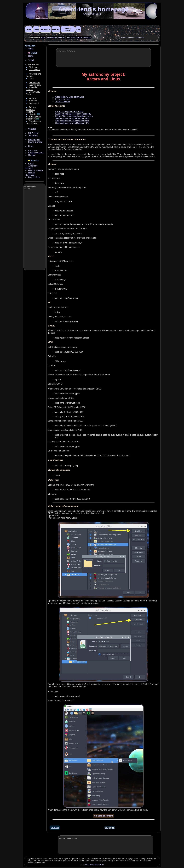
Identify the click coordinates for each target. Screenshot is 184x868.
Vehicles (56, 29)
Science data (35, 85)
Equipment (34, 103)
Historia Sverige (35, 170)
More (78, 29)
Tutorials (33, 101)
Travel (36, 29)
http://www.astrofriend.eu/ (95, 864)
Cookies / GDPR (36, 153)
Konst (31, 163)
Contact (32, 155)
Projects (33, 98)
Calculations (34, 70)
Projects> (61, 37)
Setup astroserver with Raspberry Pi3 (72, 118)
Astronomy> (52, 37)
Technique (33, 135)
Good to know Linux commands (70, 97)
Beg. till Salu (34, 177)
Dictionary (33, 67)
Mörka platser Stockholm (34, 118)
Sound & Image (68, 29)
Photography (34, 140)
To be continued (63, 102)
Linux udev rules (63, 99)
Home (29, 29)
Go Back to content (104, 816)
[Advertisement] (34, 230)
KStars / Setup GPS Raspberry (69, 111)
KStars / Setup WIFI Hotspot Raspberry (73, 114)
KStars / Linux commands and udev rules (74, 116)
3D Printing (33, 133)
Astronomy (45, 29)
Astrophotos (34, 83)
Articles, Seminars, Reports (31, 110)
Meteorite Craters (32, 88)
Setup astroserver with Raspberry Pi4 (72, 121)
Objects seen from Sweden (33, 122)
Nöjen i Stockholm (30, 174)
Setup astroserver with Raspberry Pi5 (72, 123)
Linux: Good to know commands (79, 37)
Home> (44, 37)
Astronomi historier (31, 167)
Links (31, 78)
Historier (33, 114)
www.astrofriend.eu (92, 14)
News (31, 56)
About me (33, 150)
